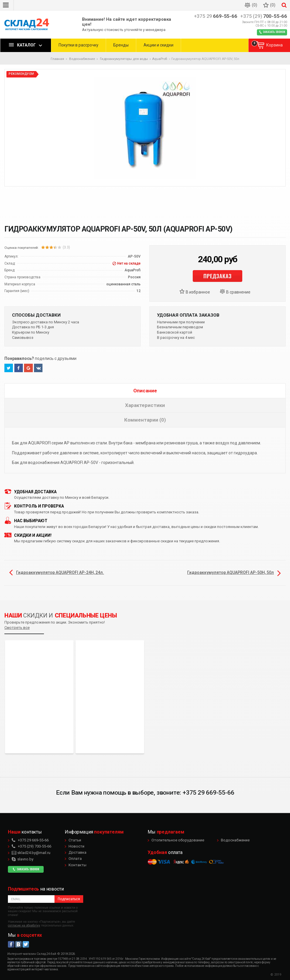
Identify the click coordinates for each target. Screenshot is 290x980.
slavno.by (23, 859)
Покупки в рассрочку (79, 45)
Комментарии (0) (145, 420)
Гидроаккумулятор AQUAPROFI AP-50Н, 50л (231, 572)
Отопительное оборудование (178, 840)
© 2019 (276, 975)
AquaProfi (160, 59)
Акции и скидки (158, 45)
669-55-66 (216, 16)
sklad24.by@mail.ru (31, 853)
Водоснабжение (235, 840)
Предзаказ (217, 276)
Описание (145, 391)
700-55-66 (264, 16)
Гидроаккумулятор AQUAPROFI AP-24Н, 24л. (60, 572)
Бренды (121, 45)
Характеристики (145, 405)
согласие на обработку (24, 925)
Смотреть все (17, 628)
